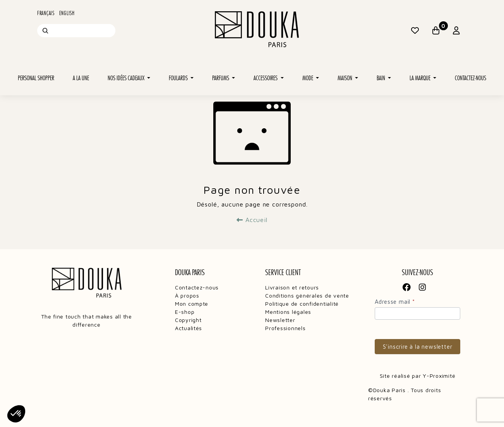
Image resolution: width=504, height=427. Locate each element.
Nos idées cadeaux (127, 78)
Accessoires (266, 78)
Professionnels (285, 328)
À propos (187, 295)
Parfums (221, 78)
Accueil (252, 220)
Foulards (179, 78)
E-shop (185, 312)
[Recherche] (45, 31)
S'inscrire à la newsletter (418, 347)
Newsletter (280, 320)
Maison (345, 78)
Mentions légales (288, 312)
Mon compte (192, 304)
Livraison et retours (292, 287)
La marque (421, 78)
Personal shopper (36, 78)
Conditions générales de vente (307, 295)
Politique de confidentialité (302, 304)
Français (46, 13)
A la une (81, 78)
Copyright (188, 320)
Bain (381, 78)
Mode (308, 78)
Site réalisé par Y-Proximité (418, 376)
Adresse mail (395, 302)
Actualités (189, 328)
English (67, 13)
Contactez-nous (471, 78)
